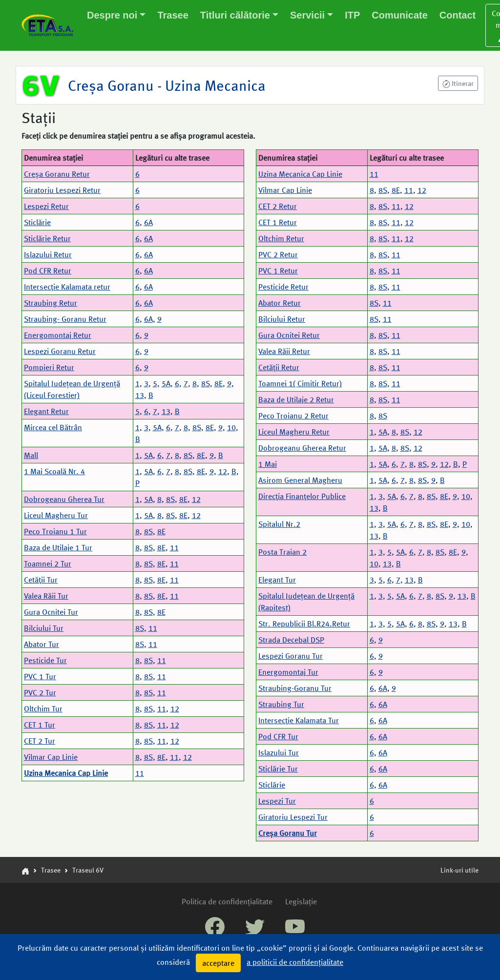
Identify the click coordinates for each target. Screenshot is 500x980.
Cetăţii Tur (41, 579)
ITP (352, 15)
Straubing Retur (51, 302)
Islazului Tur (279, 752)
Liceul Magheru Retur (294, 431)
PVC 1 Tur (40, 676)
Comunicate (399, 15)
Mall (31, 455)
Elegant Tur (277, 579)
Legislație (301, 901)
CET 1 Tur (40, 724)
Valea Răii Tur (46, 595)
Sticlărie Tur (278, 768)
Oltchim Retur (281, 238)
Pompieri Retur (49, 367)
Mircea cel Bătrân (53, 427)
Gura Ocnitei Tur (51, 612)
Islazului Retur (48, 254)
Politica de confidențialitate (227, 901)
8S (206, 383)
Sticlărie (37, 222)
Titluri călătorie (235, 15)
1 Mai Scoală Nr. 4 (54, 471)
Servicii (307, 15)
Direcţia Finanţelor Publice (302, 496)
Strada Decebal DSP (291, 639)
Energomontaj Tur (288, 672)
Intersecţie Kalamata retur (67, 286)
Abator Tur (42, 644)
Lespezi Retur (46, 206)
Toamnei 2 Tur (48, 563)
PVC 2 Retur (278, 254)
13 (140, 395)
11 (174, 547)
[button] (458, 83)
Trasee (173, 15)
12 (223, 471)
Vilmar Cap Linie (51, 757)
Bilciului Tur (44, 628)
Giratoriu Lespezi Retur (62, 190)
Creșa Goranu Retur (57, 174)
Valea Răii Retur (284, 351)
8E (219, 383)
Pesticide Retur (283, 286)
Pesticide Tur (45, 660)
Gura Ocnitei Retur (289, 335)
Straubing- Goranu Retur (65, 319)
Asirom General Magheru (300, 480)
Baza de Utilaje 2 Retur (296, 399)
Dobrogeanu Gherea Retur (302, 448)
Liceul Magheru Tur (56, 515)
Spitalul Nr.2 (279, 524)
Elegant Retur (46, 411)
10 (231, 427)
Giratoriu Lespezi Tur (293, 817)
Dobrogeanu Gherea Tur (64, 499)
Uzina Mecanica (214, 85)
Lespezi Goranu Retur (60, 351)
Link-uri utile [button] (459, 870)
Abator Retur (280, 302)
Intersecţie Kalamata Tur (299, 720)
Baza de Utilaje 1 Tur (58, 547)
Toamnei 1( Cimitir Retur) (300, 383)
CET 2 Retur (278, 206)
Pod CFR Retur (48, 270)
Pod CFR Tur (278, 736)
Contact (458, 15)
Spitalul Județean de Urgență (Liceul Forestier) (72, 389)
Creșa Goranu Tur (288, 833)
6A (148, 222)
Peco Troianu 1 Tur (55, 531)
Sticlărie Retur (47, 238)
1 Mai (268, 464)
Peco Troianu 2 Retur (293, 415)
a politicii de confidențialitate (295, 962)
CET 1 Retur (278, 222)
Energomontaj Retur (58, 335)
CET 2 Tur (40, 740)
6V (41, 85)
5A (166, 383)
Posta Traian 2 (282, 552)
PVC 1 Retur (278, 270)
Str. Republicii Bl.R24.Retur (304, 623)
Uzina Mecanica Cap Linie (66, 773)
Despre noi (112, 15)
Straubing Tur (281, 704)
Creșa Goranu (113, 85)
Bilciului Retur (282, 319)
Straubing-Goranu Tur (295, 688)
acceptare (218, 963)
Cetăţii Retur (279, 367)
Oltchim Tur (43, 708)
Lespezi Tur (277, 801)
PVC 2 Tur (40, 692)
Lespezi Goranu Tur (291, 656)
